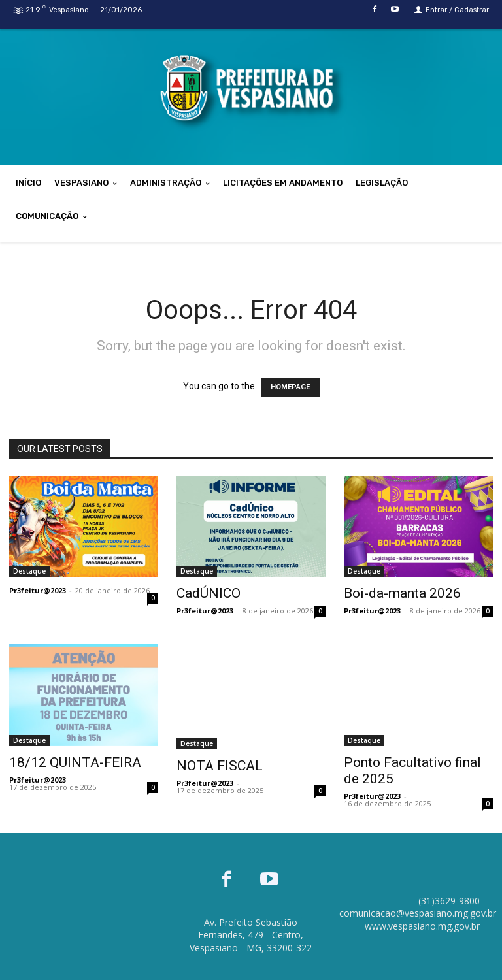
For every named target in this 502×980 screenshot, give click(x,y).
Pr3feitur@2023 (38, 590)
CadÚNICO (209, 593)
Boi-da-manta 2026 (402, 593)
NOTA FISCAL (220, 766)
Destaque (29, 571)
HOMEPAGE (290, 387)
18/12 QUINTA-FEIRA (75, 762)
